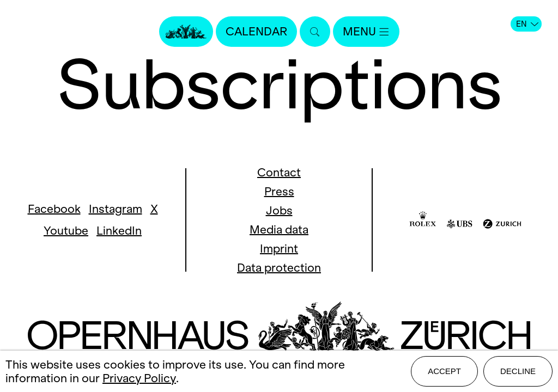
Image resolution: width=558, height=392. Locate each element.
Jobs (279, 210)
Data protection (279, 268)
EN (527, 24)
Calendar (256, 31)
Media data (279, 229)
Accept (444, 371)
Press (279, 191)
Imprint (279, 249)
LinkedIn (119, 231)
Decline (518, 371)
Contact (279, 172)
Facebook (54, 209)
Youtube (66, 231)
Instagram (116, 209)
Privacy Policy (139, 378)
